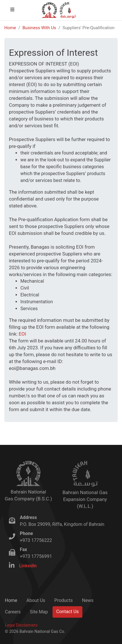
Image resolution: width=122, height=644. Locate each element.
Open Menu (17, 9)
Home (10, 28)
